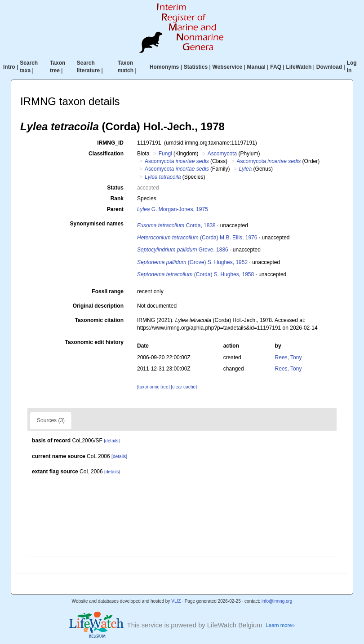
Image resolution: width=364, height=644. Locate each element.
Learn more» (280, 625)
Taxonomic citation (99, 320)
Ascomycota (222, 154)
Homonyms (164, 67)
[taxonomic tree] (153, 387)
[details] (112, 441)
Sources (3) (51, 420)
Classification (106, 154)
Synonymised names (97, 224)
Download (329, 67)
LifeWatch (299, 67)
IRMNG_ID (110, 143)
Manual (256, 67)
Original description (98, 306)
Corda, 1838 (176, 225)
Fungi (165, 154)
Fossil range (108, 291)
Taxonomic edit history (94, 342)
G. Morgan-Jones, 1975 (173, 209)
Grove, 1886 (183, 250)
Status (115, 188)
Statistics (196, 67)
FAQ (276, 67)
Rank (117, 198)
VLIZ (176, 601)
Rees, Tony (289, 357)
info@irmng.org (277, 601)
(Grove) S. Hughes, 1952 (192, 262)
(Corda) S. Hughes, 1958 (195, 274)
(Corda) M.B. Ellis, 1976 (197, 238)
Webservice (228, 67)
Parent (115, 209)
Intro (9, 67)
